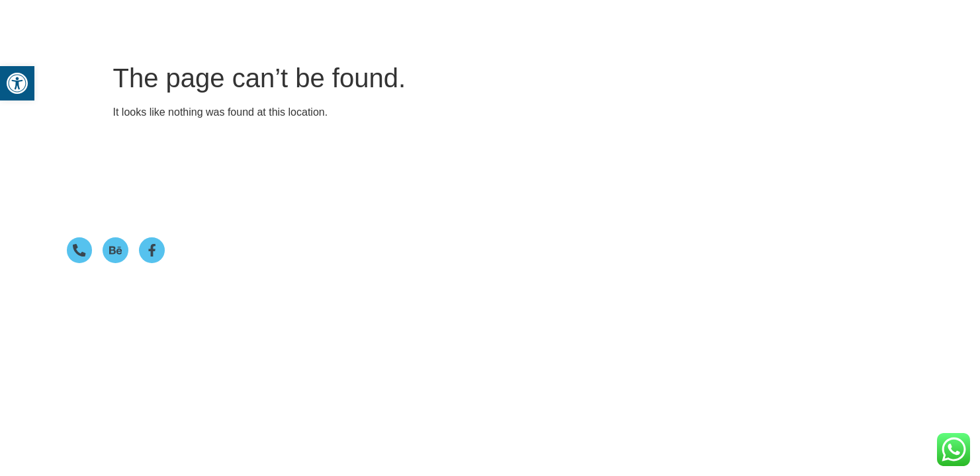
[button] (443, 22)
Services (439, 21)
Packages (511, 21)
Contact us (718, 21)
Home (384, 21)
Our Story (647, 21)
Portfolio (582, 21)
